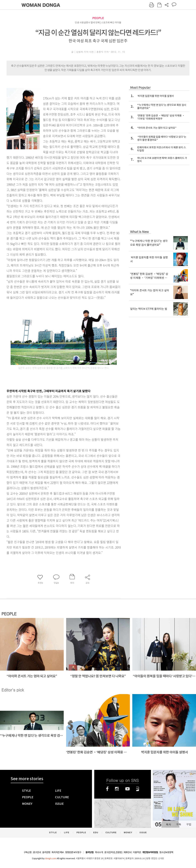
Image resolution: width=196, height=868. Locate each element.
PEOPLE (98, 18)
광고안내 (37, 852)
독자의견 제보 (58, 852)
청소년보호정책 (166, 852)
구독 (179, 824)
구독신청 (28, 852)
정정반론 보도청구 (73, 852)
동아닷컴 (90, 852)
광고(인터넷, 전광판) (113, 852)
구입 (189, 824)
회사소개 (99, 852)
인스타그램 (117, 789)
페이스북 (107, 789)
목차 (168, 824)
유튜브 (127, 789)
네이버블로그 (138, 789)
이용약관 (137, 852)
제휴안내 (128, 852)
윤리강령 (46, 852)
